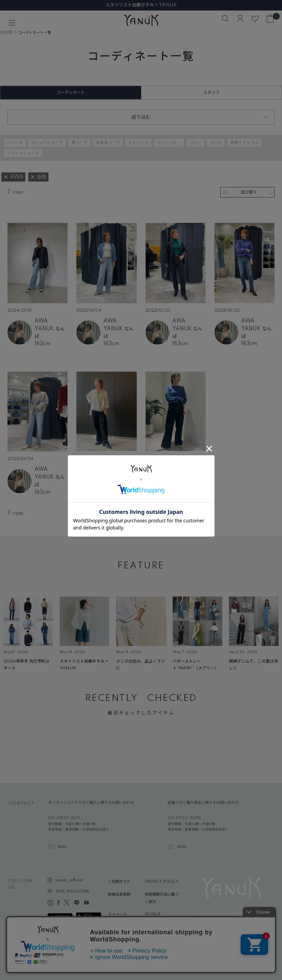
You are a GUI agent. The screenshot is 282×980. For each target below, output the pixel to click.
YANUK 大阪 (119, 478)
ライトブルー (169, 143)
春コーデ (79, 143)
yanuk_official (69, 880)
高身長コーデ (108, 143)
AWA (41, 321)
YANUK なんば (50, 333)
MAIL (63, 847)
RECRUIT (153, 915)
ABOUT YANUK (122, 927)
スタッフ (211, 93)
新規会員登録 (119, 895)
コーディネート (71, 93)
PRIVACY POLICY (162, 882)
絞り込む (141, 117)
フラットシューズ (23, 153)
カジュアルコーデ (47, 143)
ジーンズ (15, 143)
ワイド (216, 143)
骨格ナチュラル (244, 143)
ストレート (138, 143)
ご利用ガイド (119, 882)
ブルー (195, 143)
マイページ (117, 915)
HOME (6, 33)
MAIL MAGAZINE (73, 892)
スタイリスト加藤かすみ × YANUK (141, 5)
